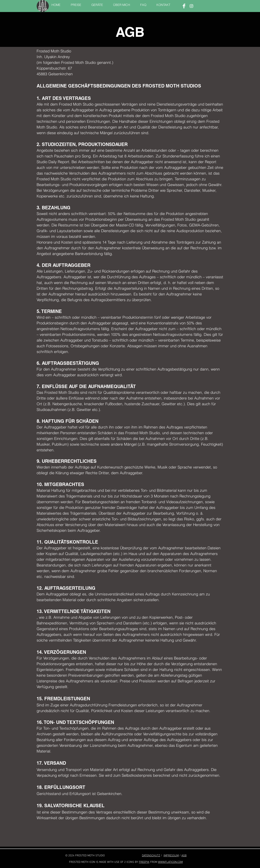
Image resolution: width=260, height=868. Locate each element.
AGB (184, 856)
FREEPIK (144, 862)
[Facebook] (184, 6)
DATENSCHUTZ (151, 856)
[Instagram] (191, 6)
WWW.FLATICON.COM (170, 862)
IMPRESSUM (171, 856)
